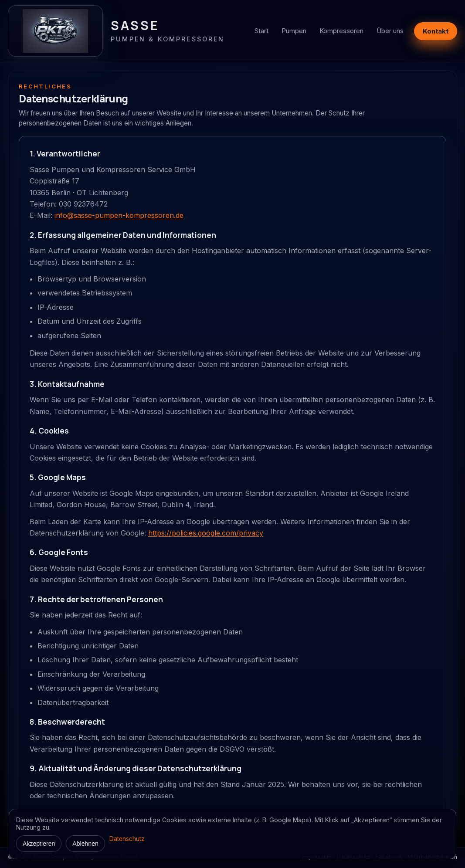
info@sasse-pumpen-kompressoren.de (119, 215)
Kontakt (436, 31)
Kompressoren (341, 31)
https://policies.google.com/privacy (206, 533)
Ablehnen (85, 844)
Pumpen (294, 31)
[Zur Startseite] (116, 31)
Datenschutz (127, 839)
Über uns (390, 31)
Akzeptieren (39, 844)
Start (261, 31)
